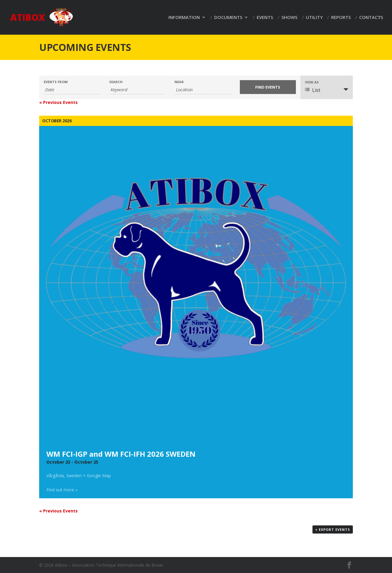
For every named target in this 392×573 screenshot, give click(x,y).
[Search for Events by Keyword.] (137, 90)
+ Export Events (333, 529)
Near (179, 82)
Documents (228, 18)
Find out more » (62, 490)
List (313, 90)
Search (116, 82)
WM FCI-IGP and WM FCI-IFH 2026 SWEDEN (121, 454)
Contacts (371, 18)
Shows (289, 18)
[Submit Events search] (268, 87)
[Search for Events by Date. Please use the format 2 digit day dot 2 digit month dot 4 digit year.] (72, 90)
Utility (314, 18)
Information (184, 18)
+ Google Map (97, 476)
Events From (56, 82)
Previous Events (58, 102)
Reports (341, 18)
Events (265, 18)
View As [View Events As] (312, 82)
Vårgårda (55, 476)
